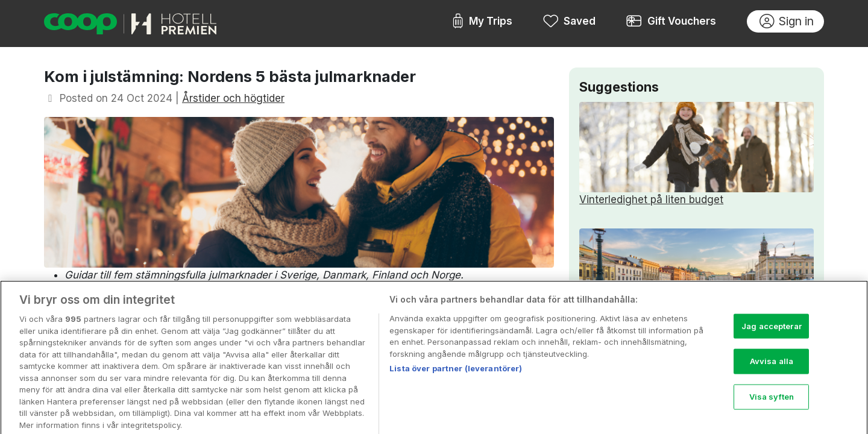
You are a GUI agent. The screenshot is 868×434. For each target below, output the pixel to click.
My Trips (482, 22)
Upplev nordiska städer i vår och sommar (697, 280)
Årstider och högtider (233, 98)
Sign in (787, 22)
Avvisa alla (772, 368)
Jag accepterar (772, 332)
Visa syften (772, 403)
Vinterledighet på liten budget (697, 154)
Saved (570, 22)
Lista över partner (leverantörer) (456, 375)
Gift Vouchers (671, 22)
